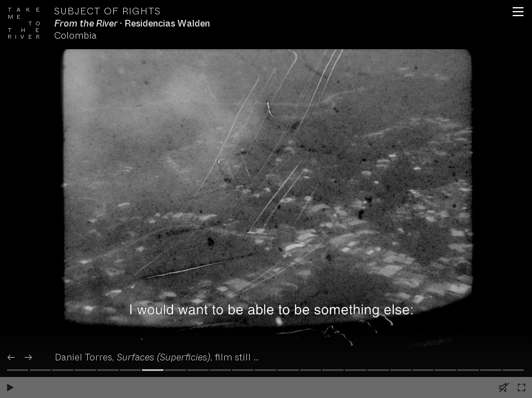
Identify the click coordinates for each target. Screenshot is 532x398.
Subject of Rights (108, 12)
